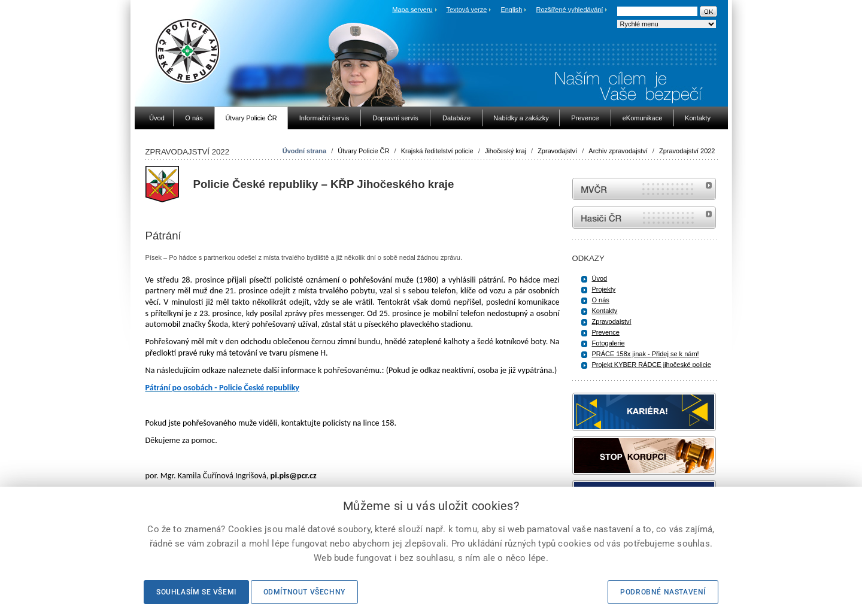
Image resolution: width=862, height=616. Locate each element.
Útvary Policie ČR (363, 151)
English (511, 10)
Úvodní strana (304, 151)
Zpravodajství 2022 (687, 151)
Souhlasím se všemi (196, 592)
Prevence (606, 332)
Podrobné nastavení (663, 592)
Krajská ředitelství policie (437, 151)
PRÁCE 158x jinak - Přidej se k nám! (646, 354)
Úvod (600, 278)
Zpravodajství (557, 151)
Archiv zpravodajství (618, 151)
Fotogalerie (608, 343)
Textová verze (466, 10)
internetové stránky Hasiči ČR (644, 218)
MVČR (644, 189)
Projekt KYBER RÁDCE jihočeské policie (652, 365)
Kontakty (605, 311)
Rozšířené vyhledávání (570, 10)
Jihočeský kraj (506, 151)
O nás (601, 300)
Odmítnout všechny (304, 592)
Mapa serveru (412, 10)
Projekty (604, 289)
